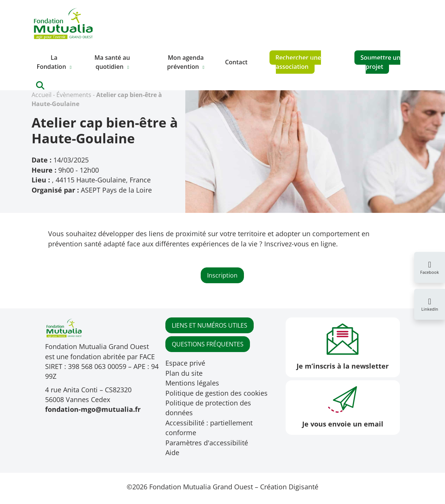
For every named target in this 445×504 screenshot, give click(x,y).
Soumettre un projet (380, 62)
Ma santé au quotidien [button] (112, 62)
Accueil (42, 95)
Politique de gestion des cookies (216, 393)
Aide (172, 452)
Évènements (74, 95)
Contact (236, 62)
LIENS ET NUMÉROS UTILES (210, 325)
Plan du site (184, 373)
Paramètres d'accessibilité (207, 443)
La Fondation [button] (51, 62)
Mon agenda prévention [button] (185, 62)
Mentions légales (192, 383)
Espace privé (185, 363)
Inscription (222, 275)
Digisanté (303, 487)
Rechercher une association (298, 62)
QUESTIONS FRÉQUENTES (208, 344)
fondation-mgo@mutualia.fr (93, 409)
